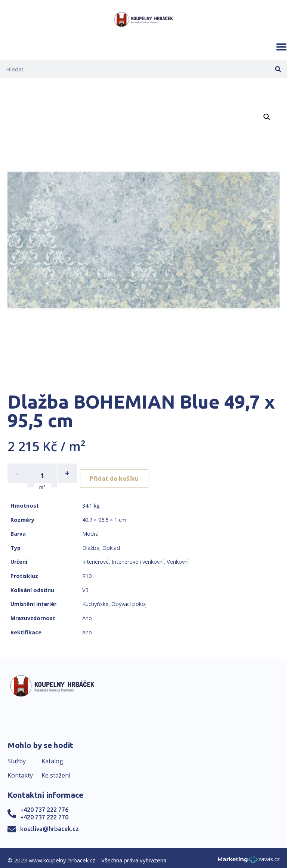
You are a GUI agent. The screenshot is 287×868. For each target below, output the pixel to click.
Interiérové (95, 557)
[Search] (278, 69)
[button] (281, 47)
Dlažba (91, 543)
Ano (87, 614)
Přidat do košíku (120, 473)
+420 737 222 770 (44, 813)
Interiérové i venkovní (138, 557)
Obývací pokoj (129, 599)
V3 (85, 586)
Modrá (90, 529)
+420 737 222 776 (44, 805)
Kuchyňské (95, 599)
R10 (87, 571)
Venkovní (178, 557)
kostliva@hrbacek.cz (50, 824)
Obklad (111, 543)
